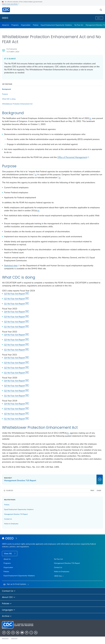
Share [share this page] (99, 491)
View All (8, 554)
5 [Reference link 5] (68, 433)
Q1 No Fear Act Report (16, 304)
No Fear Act (79, 25)
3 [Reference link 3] (60, 178)
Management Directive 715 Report (16, 514)
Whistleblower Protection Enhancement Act (17, 104)
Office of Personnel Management (73, 157)
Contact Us (8, 519)
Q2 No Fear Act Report (16, 299)
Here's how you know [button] (11, 4)
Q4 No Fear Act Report (16, 312)
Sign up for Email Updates (16, 584)
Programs (15, 25)
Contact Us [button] (9, 591)
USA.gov (14, 639)
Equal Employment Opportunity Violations (56, 25)
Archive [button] (7, 616)
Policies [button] (7, 604)
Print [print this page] (92, 491)
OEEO (5, 18)
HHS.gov (5, 639)
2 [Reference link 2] (36, 175)
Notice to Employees (11, 524)
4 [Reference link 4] (38, 211)
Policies (36, 25)
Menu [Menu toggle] (99, 18)
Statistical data (12, 266)
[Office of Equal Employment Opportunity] (52, 539)
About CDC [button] (9, 597)
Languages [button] (9, 610)
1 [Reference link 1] (90, 118)
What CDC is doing (9, 99)
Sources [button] (10, 491)
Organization (26, 25)
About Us (5, 25)
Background (6, 89)
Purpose (5, 94)
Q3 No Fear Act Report (16, 294)
